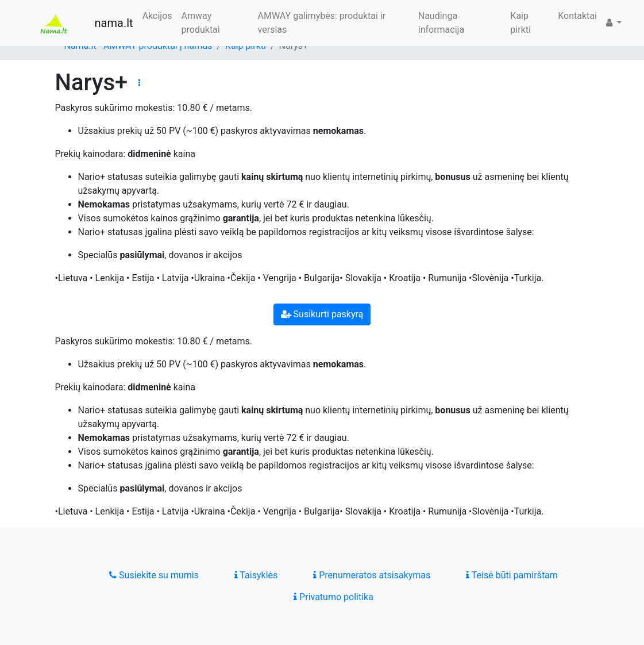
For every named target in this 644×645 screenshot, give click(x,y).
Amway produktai (201, 23)
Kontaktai (577, 16)
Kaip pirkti (520, 23)
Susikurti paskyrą (322, 314)
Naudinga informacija (441, 23)
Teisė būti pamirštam (512, 575)
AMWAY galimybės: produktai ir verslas (322, 23)
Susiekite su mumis (154, 575)
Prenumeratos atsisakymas (372, 575)
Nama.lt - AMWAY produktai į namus (138, 46)
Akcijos (157, 16)
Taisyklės (256, 575)
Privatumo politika (333, 597)
